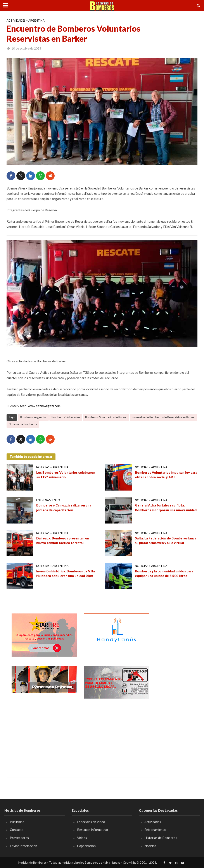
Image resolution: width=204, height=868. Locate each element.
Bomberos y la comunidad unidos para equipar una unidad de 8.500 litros (164, 573)
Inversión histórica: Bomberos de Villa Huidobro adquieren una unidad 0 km (66, 573)
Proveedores (19, 838)
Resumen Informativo (93, 830)
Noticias (43, 467)
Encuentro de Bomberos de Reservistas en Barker (163, 417)
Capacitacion (86, 846)
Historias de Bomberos (161, 838)
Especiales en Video (91, 822)
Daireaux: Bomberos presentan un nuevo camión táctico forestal (63, 540)
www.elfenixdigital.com (44, 406)
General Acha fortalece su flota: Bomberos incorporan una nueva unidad (166, 507)
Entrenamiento (48, 500)
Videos (82, 838)
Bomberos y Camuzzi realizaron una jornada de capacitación (64, 507)
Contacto (17, 830)
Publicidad (17, 822)
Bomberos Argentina (33, 417)
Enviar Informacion (23, 846)
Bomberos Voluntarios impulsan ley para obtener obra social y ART (166, 475)
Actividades (16, 21)
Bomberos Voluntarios (66, 417)
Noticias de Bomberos (23, 424)
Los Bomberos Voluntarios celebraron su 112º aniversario (66, 475)
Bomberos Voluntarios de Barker (106, 417)
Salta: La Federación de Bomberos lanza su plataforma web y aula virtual (166, 540)
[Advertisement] (44, 735)
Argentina (36, 21)
